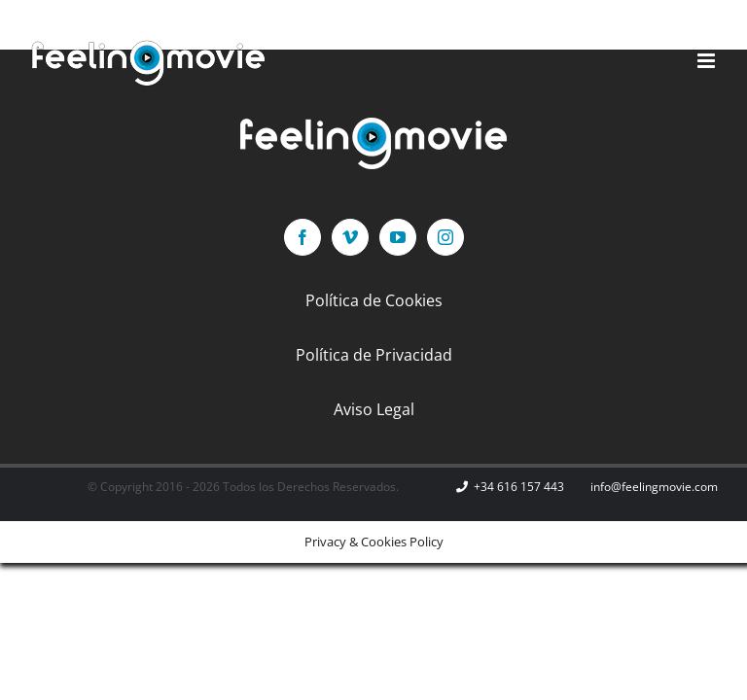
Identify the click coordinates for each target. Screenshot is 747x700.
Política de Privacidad (374, 355)
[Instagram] (445, 237)
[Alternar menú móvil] (708, 61)
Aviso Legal (374, 409)
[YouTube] (398, 237)
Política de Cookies (374, 300)
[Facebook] (302, 237)
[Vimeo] (350, 237)
